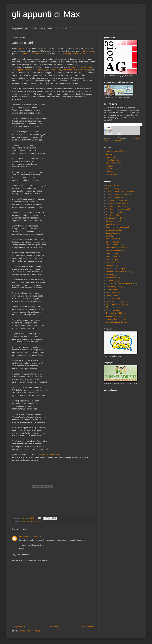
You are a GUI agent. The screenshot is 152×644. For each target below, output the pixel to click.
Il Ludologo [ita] (112, 266)
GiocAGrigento (61, 29)
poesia (40, 522)
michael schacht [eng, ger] (116, 319)
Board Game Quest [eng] (116, 197)
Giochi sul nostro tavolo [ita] (117, 248)
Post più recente (19, 627)
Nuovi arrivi (110, 157)
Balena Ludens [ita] (113, 189)
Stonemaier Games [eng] (116, 310)
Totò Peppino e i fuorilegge (23, 70)
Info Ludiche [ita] (112, 281)
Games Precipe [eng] (114, 233)
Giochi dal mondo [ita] (114, 242)
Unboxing (110, 172)
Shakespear (89, 51)
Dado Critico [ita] (112, 224)
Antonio (21, 48)
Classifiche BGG (112, 169)
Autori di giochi (112, 175)
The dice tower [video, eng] (116, 313)
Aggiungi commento (21, 554)
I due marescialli (54, 70)
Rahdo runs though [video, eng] (118, 301)
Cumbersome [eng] (113, 221)
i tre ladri (88, 67)
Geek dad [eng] (112, 236)
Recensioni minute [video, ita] (117, 304)
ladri (31, 522)
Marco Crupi (24, 536)
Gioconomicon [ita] (113, 257)
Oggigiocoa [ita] (112, 295)
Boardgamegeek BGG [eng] (117, 206)
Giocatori (109, 154)
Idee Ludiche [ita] (113, 263)
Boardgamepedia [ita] (114, 212)
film (21, 522)
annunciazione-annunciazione (36, 54)
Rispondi (22, 549)
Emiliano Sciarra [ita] (114, 230)
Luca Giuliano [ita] (113, 289)
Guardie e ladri (77, 67)
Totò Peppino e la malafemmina (76, 70)
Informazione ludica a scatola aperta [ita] (122, 283)
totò (45, 522)
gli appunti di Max (46, 14)
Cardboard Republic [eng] (116, 218)
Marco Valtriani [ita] (113, 292)
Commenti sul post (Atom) (30, 631)
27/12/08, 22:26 (36, 536)
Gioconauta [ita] (112, 254)
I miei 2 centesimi (113, 160)
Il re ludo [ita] (111, 275)
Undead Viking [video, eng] (116, 316)
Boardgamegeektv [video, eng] (118, 209)
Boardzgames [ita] (113, 215)
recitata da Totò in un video (49, 455)
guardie (26, 522)
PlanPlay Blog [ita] (113, 298)
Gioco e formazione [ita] (115, 251)
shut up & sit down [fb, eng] (117, 322)
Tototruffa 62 (41, 70)
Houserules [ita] (112, 260)
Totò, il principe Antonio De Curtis (73, 54)
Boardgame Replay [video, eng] (118, 203)
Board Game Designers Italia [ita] (119, 194)
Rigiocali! (110, 166)
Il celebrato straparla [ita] (116, 269)
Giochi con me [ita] (113, 239)
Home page (53, 627)
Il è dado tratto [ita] (113, 277)
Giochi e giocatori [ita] (114, 245)
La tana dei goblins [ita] (115, 286)
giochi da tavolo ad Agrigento (117, 151)
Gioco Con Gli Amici (114, 163)
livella (35, 522)
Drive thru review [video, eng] (117, 227)
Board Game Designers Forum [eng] (120, 191)
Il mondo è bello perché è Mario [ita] (120, 272)
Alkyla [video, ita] (113, 185)
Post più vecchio (88, 627)
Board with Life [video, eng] (117, 200)
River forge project (113, 307)
